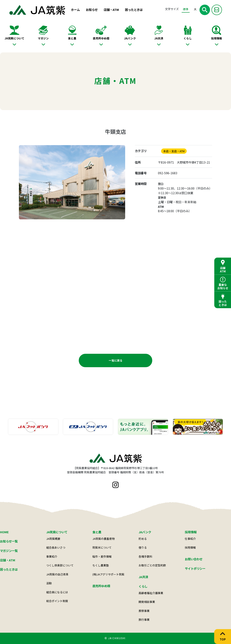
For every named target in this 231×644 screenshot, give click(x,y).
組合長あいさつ (56, 547)
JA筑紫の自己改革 (57, 574)
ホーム (75, 10)
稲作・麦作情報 (102, 556)
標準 (186, 9)
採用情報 (217, 38)
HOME (4, 532)
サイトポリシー (195, 568)
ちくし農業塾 (101, 565)
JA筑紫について (14, 38)
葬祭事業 (144, 611)
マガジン (43, 38)
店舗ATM (223, 270)
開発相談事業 (147, 602)
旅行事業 (144, 620)
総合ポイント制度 (57, 601)
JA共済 (159, 38)
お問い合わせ (194, 559)
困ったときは (134, 10)
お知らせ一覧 (9, 541)
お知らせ (92, 10)
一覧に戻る (116, 360)
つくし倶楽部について (60, 565)
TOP (223, 639)
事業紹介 (52, 556)
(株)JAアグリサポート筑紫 (108, 574)
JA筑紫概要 (53, 539)
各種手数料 (145, 556)
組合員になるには (57, 592)
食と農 (72, 38)
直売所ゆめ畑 (101, 38)
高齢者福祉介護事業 (151, 593)
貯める (143, 539)
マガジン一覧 (9, 551)
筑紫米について (102, 547)
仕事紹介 (190, 539)
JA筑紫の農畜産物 (104, 539)
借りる (143, 547)
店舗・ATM (111, 10)
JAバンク (130, 38)
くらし (188, 38)
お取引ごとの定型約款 (152, 565)
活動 (49, 583)
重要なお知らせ (223, 286)
